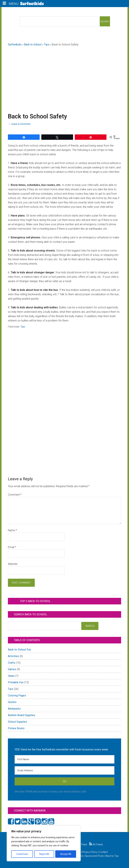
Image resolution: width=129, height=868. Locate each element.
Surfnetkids (15, 44)
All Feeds (96, 844)
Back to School (33, 44)
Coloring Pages (17, 695)
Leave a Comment (21, 124)
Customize (22, 854)
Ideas (11, 676)
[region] (44, 844)
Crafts (12, 663)
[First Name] (64, 759)
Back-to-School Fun (19, 650)
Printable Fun (16, 682)
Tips (47, 44)
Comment (15, 495)
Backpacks (14, 709)
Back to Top (112, 856)
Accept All (66, 854)
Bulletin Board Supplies (22, 715)
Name (12, 530)
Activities (13, 656)
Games (12, 669)
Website (13, 564)
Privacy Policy (90, 852)
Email (12, 547)
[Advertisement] (65, 76)
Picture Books (16, 728)
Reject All (44, 854)
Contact (103, 852)
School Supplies (17, 722)
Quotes (12, 702)
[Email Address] (64, 770)
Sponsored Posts (94, 856)
